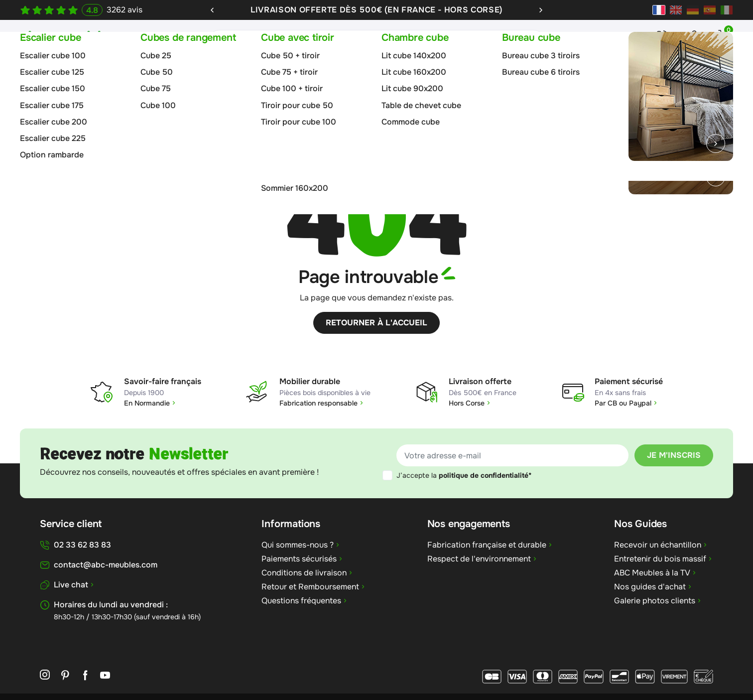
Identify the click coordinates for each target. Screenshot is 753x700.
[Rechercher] (376, 41)
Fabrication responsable (318, 403)
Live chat (71, 585)
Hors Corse (467, 403)
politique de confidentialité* (485, 475)
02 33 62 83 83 (82, 545)
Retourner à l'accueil (376, 323)
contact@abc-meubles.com (106, 565)
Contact (662, 41)
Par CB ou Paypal (623, 403)
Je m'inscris (674, 455)
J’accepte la (464, 475)
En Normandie (147, 403)
